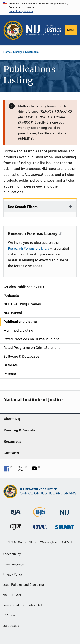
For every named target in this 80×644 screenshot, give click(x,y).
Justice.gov (11, 626)
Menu (71, 30)
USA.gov (9, 615)
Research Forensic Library (30, 248)
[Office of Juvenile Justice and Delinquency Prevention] (16, 528)
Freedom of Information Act (22, 605)
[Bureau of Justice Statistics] (40, 515)
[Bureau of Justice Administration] (16, 510)
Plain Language (13, 564)
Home (7, 52)
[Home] (44, 30)
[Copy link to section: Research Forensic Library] (60, 233)
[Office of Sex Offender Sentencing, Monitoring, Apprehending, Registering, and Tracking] (64, 526)
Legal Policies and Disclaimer (24, 585)
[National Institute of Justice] (64, 510)
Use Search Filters (23, 207)
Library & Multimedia (26, 52)
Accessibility (12, 554)
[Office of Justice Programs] (13, 30)
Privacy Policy (12, 574)
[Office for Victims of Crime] (40, 527)
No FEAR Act (12, 595)
